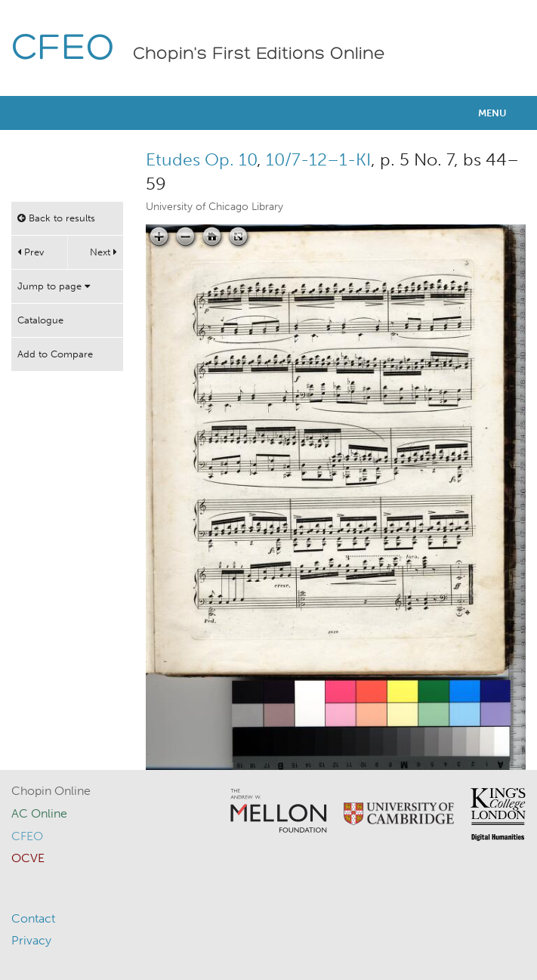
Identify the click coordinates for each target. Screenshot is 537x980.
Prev (31, 252)
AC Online (39, 813)
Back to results (56, 218)
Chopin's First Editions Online (259, 54)
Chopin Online (51, 791)
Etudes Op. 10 (201, 159)
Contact (33, 918)
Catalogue (40, 320)
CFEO (63, 49)
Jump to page (54, 286)
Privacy (31, 940)
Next (103, 252)
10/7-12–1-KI (318, 159)
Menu (492, 113)
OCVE (28, 858)
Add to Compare (55, 354)
